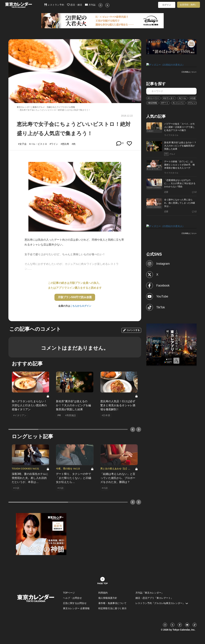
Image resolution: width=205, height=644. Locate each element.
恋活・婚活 (75, 5)
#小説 (193, 98)
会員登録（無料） (189, 5)
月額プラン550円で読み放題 (75, 297)
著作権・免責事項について (112, 603)
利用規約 (103, 593)
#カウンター (169, 98)
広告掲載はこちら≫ (189, 72)
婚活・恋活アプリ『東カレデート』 (154, 598)
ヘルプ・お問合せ (72, 598)
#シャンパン (178, 103)
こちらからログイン (81, 306)
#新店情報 (152, 103)
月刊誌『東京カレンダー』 (150, 593)
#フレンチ (193, 103)
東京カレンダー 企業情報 (76, 608)
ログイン (167, 5)
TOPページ (69, 593)
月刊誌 (90, 5)
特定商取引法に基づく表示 (112, 608)
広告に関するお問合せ (75, 603)
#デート (165, 103)
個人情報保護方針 (108, 598)
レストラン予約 (54, 5)
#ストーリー (153, 98)
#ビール (182, 98)
